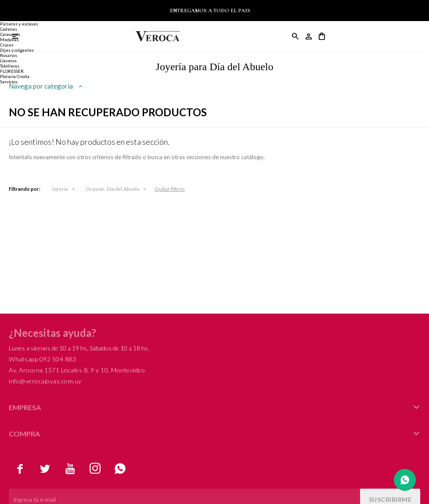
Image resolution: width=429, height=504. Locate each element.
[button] (296, 36)
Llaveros (8, 61)
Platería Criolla (15, 76)
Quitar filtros (170, 189)
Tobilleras (10, 66)
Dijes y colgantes (17, 50)
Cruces (7, 45)
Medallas (9, 39)
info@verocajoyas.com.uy (45, 381)
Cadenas (9, 29)
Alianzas (9, 18)
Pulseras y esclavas (19, 24)
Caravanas (10, 34)
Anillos (7, 8)
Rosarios (9, 55)
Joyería (60, 189)
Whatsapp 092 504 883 (42, 359)
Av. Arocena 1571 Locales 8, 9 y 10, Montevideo (77, 370)
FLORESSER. (12, 71)
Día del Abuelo (112, 189)
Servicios (9, 82)
